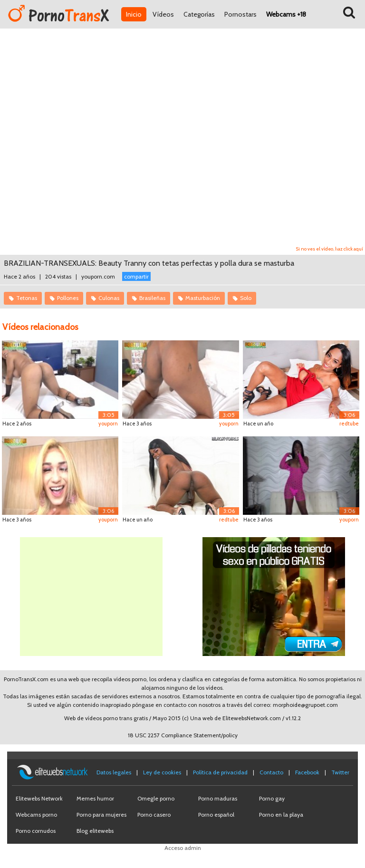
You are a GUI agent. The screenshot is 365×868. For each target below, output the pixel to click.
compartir (136, 276)
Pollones (68, 298)
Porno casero (154, 815)
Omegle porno (156, 798)
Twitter (340, 772)
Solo (246, 298)
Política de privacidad (220, 772)
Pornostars (240, 14)
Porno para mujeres (101, 815)
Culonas (109, 298)
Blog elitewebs (95, 831)
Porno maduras (218, 798)
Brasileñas (152, 298)
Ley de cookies (162, 772)
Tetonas (27, 298)
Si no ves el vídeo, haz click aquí (330, 249)
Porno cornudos (36, 831)
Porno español (216, 815)
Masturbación (203, 298)
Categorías (199, 14)
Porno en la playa (281, 815)
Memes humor (95, 798)
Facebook (307, 772)
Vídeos (163, 14)
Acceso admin (183, 848)
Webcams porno (36, 815)
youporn (108, 424)
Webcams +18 (286, 14)
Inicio (134, 14)
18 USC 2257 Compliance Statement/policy (183, 735)
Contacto (271, 772)
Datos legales (114, 772)
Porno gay (272, 798)
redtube (349, 424)
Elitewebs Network (39, 798)
